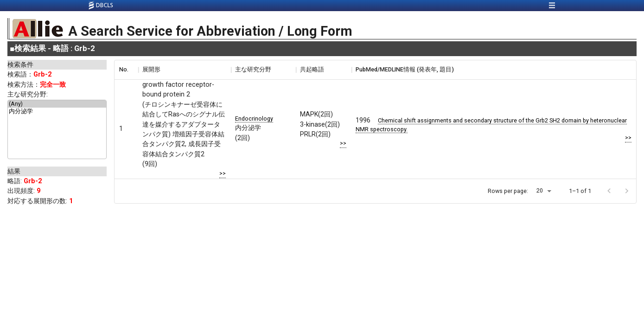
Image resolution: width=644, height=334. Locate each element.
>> (223, 173)
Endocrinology (254, 119)
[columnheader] (126, 70)
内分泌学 (57, 112)
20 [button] (540, 190)
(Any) (57, 104)
